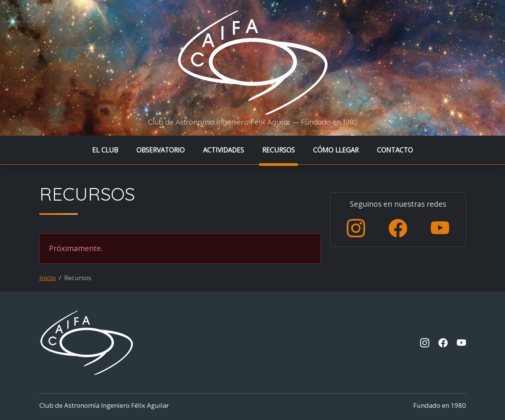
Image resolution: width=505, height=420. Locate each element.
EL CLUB (105, 150)
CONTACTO (395, 150)
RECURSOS (278, 150)
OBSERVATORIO (161, 150)
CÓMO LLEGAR (336, 150)
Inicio (48, 278)
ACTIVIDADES (223, 150)
